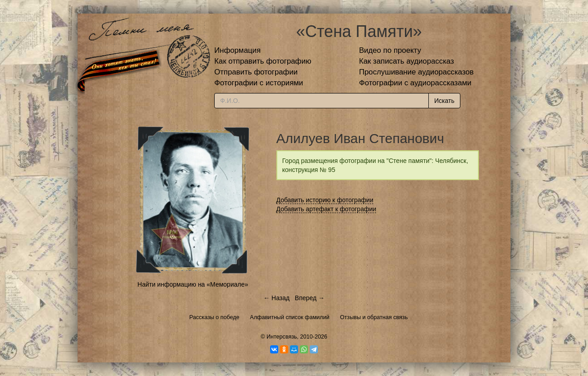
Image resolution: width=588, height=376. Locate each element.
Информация (237, 50)
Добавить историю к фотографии (325, 200)
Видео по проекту (390, 50)
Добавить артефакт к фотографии (326, 209)
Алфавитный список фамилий (289, 317)
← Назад (276, 298)
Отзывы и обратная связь (374, 317)
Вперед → (310, 298)
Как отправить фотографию (263, 61)
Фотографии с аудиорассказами (415, 83)
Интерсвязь (282, 337)
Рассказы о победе (214, 317)
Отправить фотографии (256, 72)
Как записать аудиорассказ (407, 61)
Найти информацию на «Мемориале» (193, 284)
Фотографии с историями (259, 83)
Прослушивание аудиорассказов (416, 72)
